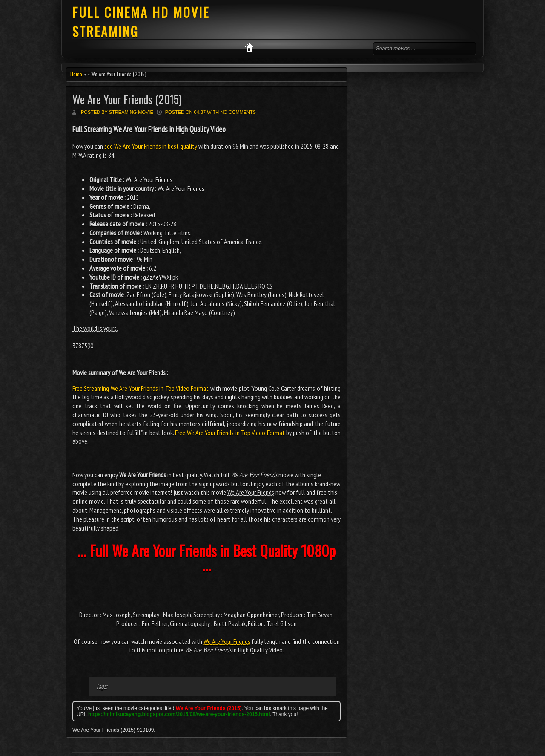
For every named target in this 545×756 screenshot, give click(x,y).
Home (76, 74)
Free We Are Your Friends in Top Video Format (230, 433)
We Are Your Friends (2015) (127, 99)
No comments (238, 112)
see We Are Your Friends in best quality (151, 146)
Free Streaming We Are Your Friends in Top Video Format (141, 388)
